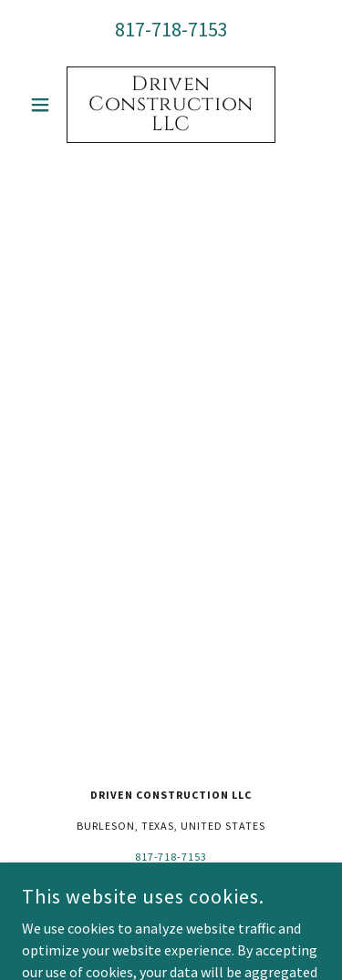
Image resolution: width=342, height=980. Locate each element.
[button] (44, 105)
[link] (171, 105)
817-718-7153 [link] (171, 29)
